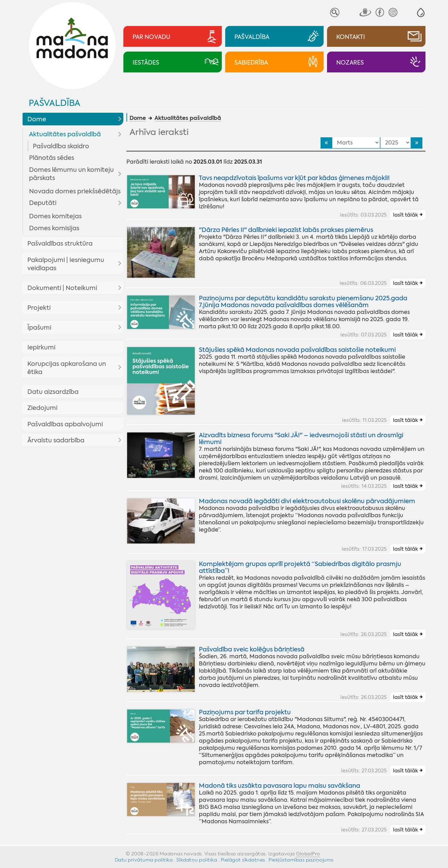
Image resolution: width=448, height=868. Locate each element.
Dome (37, 119)
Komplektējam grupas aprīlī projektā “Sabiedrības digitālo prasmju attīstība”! (300, 567)
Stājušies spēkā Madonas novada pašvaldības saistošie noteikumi (297, 350)
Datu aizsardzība (53, 392)
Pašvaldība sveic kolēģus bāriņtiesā (252, 649)
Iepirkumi (41, 347)
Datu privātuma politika (144, 860)
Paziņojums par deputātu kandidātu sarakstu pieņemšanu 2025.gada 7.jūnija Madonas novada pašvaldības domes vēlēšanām (303, 302)
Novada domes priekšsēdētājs (75, 191)
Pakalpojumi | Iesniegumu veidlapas (66, 264)
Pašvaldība (55, 103)
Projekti (39, 308)
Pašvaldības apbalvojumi (65, 424)
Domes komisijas (54, 228)
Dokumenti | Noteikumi (62, 288)
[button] (421, 12)
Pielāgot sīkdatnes (243, 860)
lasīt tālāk (405, 215)
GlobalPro (308, 854)
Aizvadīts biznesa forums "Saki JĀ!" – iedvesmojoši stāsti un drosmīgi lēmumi (301, 439)
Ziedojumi (42, 408)
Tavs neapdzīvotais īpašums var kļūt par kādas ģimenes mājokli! (294, 178)
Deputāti (43, 203)
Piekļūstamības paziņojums (301, 860)
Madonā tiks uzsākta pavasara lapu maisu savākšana (280, 786)
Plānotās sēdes (52, 158)
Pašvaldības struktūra (60, 244)
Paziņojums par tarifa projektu (245, 712)
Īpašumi (39, 328)
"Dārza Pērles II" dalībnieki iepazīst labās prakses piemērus (286, 230)
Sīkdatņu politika (197, 860)
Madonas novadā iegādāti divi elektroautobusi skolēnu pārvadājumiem (307, 501)
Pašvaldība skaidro (61, 146)
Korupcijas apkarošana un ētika (67, 368)
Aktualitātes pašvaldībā (65, 134)
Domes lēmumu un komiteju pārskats (71, 174)
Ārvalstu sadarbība (56, 440)
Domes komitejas (55, 216)
